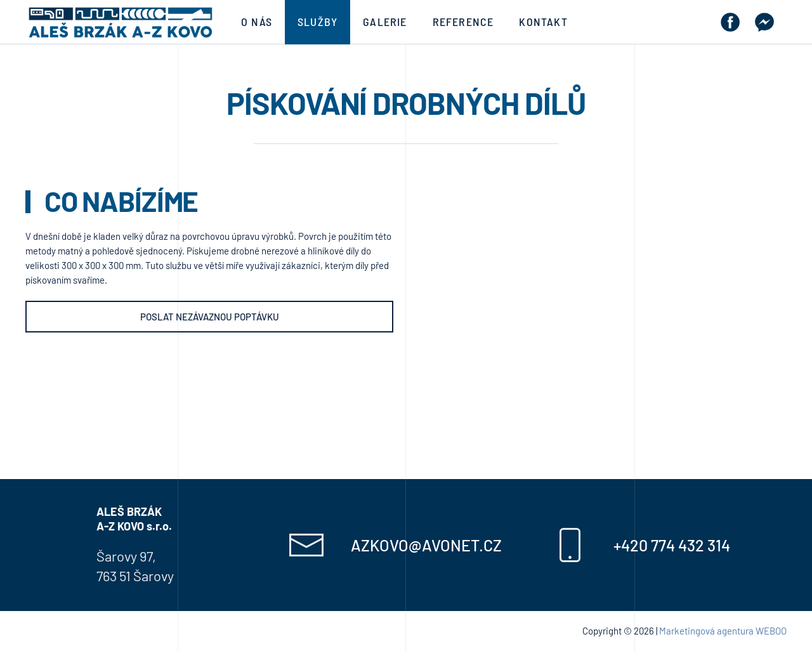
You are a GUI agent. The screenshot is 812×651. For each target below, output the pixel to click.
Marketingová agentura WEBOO (723, 631)
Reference (463, 22)
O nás (257, 22)
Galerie (385, 22)
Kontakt (543, 22)
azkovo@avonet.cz (426, 545)
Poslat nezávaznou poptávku (210, 317)
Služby (318, 22)
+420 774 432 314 (672, 545)
